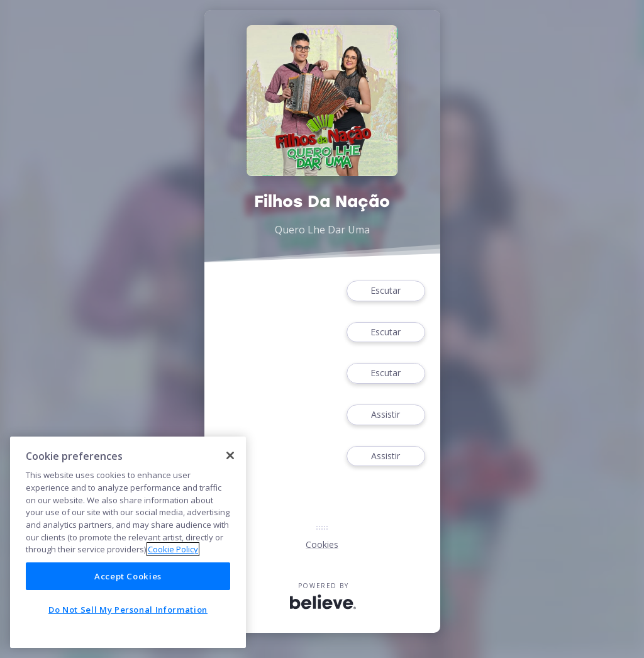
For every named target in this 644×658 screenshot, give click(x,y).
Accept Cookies (128, 576)
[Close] (230, 455)
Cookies (322, 544)
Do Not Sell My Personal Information (128, 610)
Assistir (386, 415)
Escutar (386, 291)
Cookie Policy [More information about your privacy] (173, 549)
